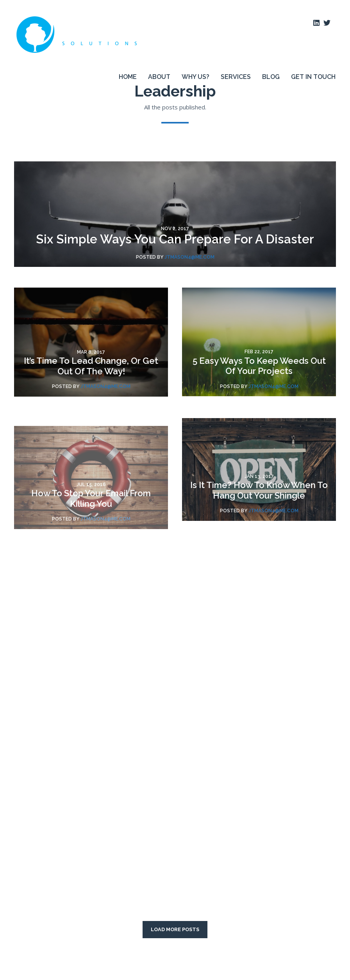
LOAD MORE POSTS (175, 929)
